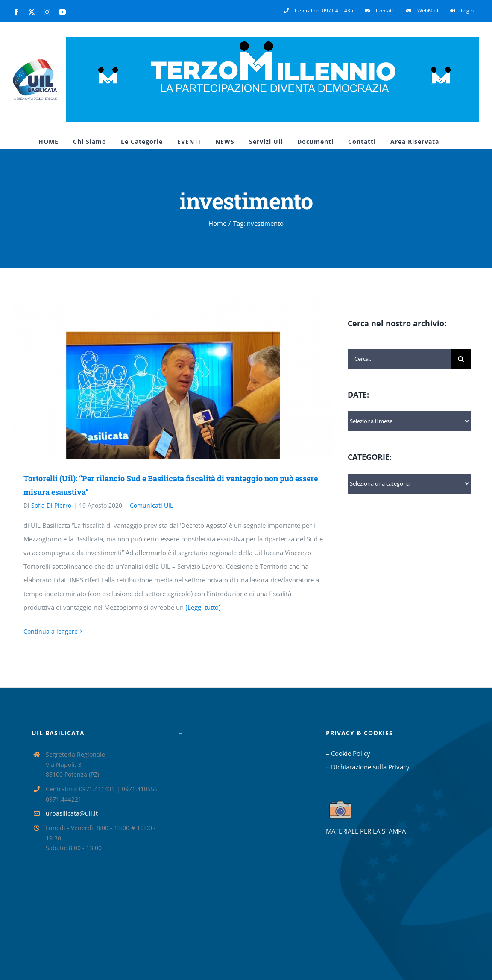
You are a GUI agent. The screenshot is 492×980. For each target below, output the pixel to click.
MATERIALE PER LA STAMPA (366, 831)
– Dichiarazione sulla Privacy (368, 767)
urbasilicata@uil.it (72, 813)
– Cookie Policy (348, 753)
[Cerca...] (399, 359)
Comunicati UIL (151, 505)
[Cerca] (461, 359)
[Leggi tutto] (203, 607)
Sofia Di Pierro (51, 505)
